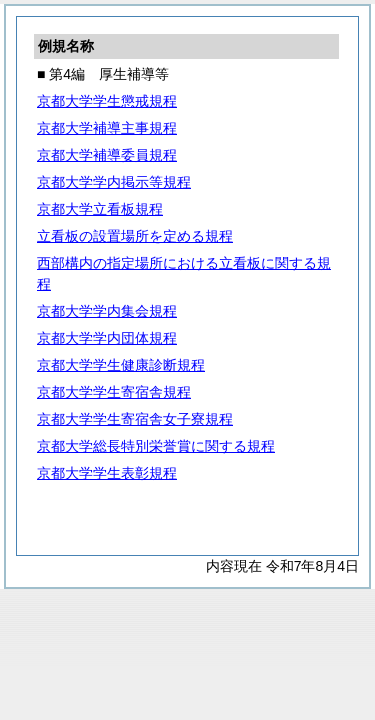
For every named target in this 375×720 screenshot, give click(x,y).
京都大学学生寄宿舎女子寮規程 (135, 419)
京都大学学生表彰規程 (107, 473)
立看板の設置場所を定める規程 (135, 236)
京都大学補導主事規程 (107, 128)
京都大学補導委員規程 (107, 155)
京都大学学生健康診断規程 (121, 365)
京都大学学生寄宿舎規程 (114, 392)
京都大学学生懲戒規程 (107, 101)
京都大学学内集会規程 (107, 311)
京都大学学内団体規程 (107, 338)
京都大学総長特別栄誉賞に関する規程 (156, 446)
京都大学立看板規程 (100, 209)
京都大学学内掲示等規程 (114, 182)
